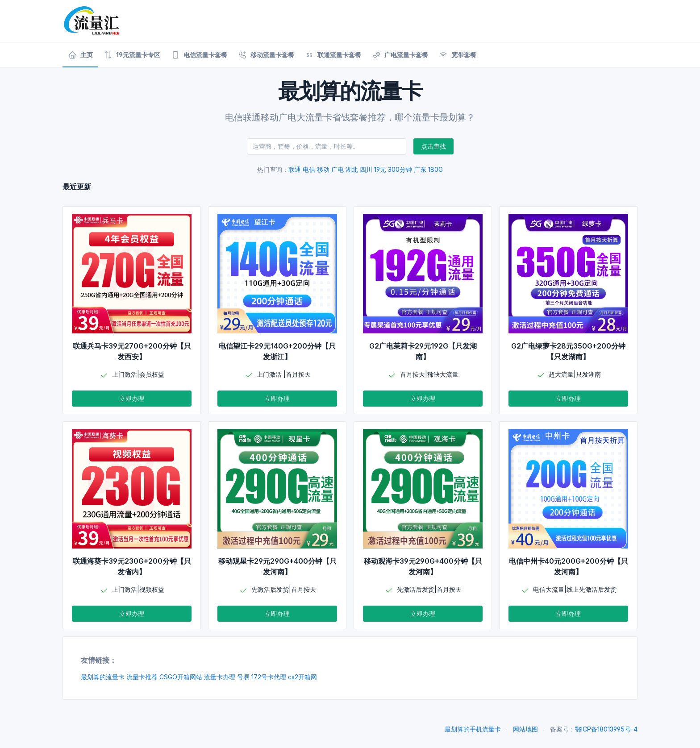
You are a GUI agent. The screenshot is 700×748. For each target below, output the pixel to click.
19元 (380, 169)
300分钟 (400, 169)
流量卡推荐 (142, 677)
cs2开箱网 (302, 677)
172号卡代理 (269, 677)
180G (435, 169)
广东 (420, 169)
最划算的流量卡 (103, 677)
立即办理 (132, 398)
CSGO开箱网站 (181, 677)
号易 (243, 677)
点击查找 (433, 146)
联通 (295, 169)
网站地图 (525, 729)
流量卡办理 (220, 677)
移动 (323, 169)
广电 (337, 169)
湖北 (352, 169)
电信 (309, 169)
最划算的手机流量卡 (473, 729)
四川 (366, 169)
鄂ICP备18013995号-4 (606, 729)
